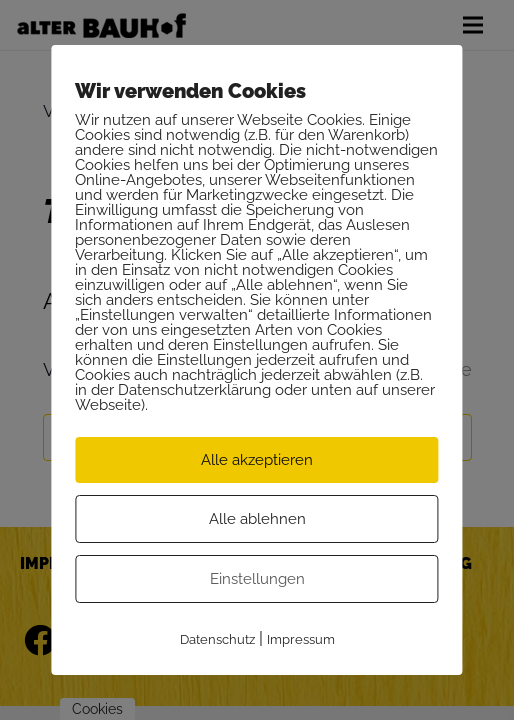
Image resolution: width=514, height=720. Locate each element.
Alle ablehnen (257, 519)
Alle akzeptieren (257, 460)
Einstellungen (257, 579)
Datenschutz (217, 639)
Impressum (301, 639)
